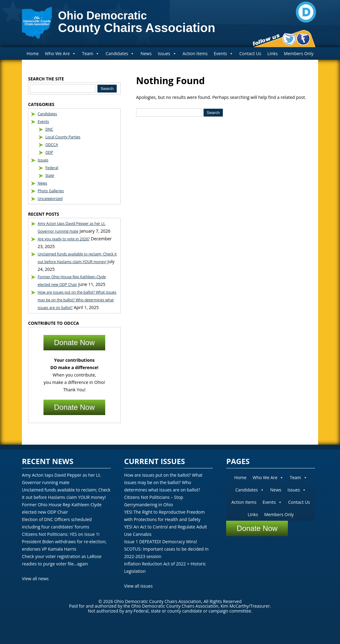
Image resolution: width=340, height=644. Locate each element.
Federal (52, 168)
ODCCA (52, 145)
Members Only (299, 53)
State (50, 175)
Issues (167, 53)
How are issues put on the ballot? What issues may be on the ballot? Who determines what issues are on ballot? (77, 300)
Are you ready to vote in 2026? (64, 239)
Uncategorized (50, 199)
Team (91, 53)
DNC (49, 129)
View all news (35, 579)
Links (273, 53)
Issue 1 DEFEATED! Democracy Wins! (160, 542)
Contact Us (250, 53)
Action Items (195, 53)
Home (33, 53)
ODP (49, 152)
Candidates (120, 53)
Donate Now (74, 342)
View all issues (138, 586)
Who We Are (60, 53)
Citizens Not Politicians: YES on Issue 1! (61, 534)
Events (224, 53)
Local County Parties (63, 137)
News (146, 53)
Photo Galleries (51, 191)
